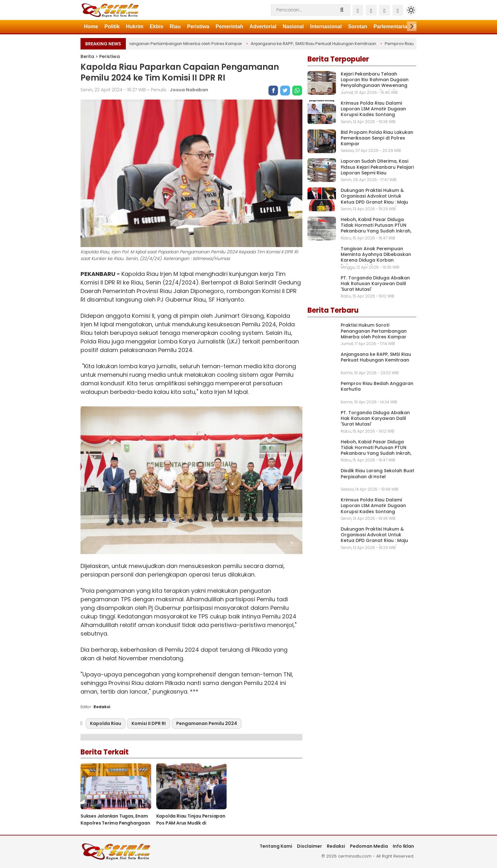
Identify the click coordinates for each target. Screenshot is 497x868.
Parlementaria (390, 26)
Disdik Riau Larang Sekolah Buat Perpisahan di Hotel (378, 473)
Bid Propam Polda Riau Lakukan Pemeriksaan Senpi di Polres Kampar (377, 138)
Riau (175, 26)
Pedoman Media (369, 846)
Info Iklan (403, 846)
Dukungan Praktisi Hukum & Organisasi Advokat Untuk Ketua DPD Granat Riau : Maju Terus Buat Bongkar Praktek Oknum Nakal (374, 202)
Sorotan (358, 26)
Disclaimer (310, 846)
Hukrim (135, 26)
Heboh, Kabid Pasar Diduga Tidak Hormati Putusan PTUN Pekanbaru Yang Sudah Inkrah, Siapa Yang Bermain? (376, 228)
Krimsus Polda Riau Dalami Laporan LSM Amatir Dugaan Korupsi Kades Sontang (373, 109)
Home (91, 26)
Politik (112, 26)
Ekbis (157, 26)
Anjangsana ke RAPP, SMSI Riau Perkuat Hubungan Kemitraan (314, 44)
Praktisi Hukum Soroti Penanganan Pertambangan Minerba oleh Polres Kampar (161, 44)
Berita (87, 56)
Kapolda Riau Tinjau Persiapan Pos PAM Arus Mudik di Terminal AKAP (191, 823)
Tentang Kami (276, 846)
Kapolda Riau (106, 723)
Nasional (293, 26)
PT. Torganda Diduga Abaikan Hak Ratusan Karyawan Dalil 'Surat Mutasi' (375, 284)
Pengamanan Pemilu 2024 (207, 723)
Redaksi (336, 846)
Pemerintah (229, 26)
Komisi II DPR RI (149, 723)
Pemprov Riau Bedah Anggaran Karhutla (377, 386)
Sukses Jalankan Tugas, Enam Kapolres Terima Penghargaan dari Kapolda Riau (115, 823)
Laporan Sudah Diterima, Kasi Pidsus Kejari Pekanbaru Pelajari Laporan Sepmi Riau (377, 167)
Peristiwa (198, 26)
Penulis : (180, 90)
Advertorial (263, 26)
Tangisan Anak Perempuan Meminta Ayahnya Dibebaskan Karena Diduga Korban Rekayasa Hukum (376, 257)
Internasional (326, 26)
